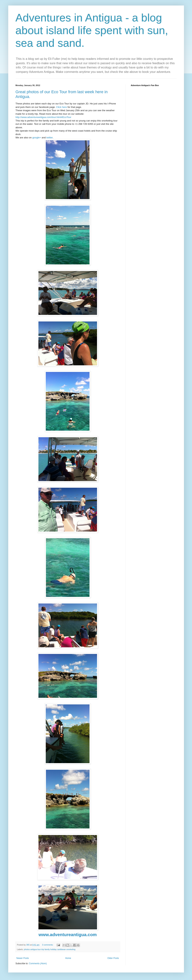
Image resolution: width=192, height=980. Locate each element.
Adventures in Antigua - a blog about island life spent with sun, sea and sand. (92, 30)
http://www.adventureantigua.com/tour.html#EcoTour (43, 117)
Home (68, 958)
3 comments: (48, 945)
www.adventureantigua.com (68, 935)
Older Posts (113, 958)
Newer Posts (23, 958)
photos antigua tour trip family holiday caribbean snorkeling (50, 949)
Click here (62, 107)
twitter (49, 138)
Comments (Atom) (38, 963)
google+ (37, 138)
